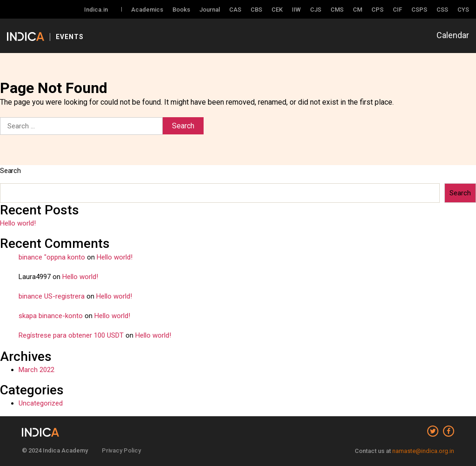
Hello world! (18, 223)
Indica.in (96, 10)
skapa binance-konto (51, 316)
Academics (147, 10)
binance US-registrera (52, 296)
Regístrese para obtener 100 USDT (71, 335)
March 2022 (36, 370)
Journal (210, 10)
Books (181, 10)
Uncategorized (41, 403)
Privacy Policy (121, 450)
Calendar (453, 35)
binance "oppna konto (52, 257)
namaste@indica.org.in (423, 451)
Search (10, 171)
